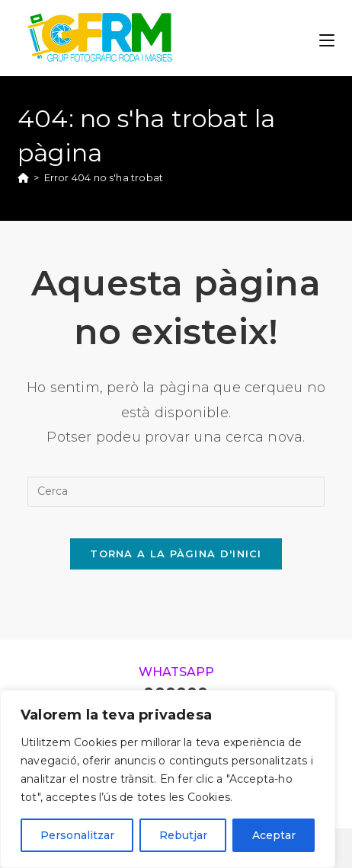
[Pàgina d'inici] (23, 177)
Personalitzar (77, 835)
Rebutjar (183, 835)
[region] (168, 779)
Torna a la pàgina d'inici (176, 554)
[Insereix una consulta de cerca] (176, 492)
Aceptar (274, 835)
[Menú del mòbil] (327, 38)
